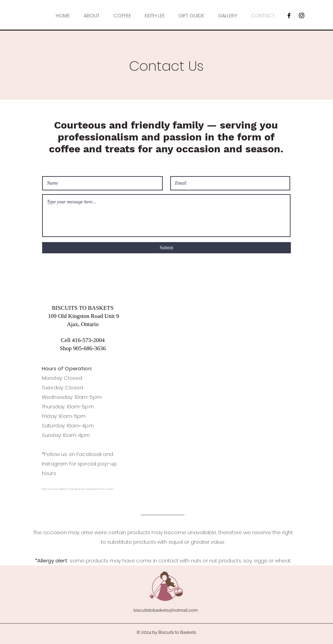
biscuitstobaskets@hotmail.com (166, 610)
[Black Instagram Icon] (302, 15)
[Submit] (166, 248)
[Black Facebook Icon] (289, 15)
